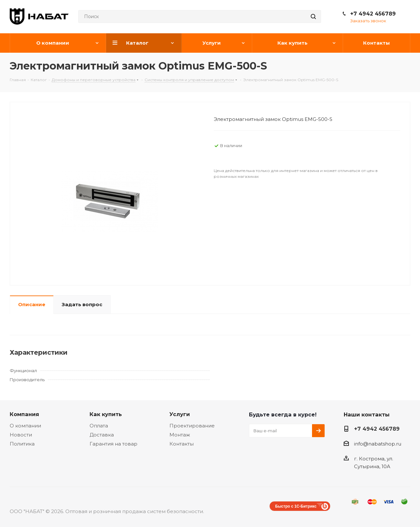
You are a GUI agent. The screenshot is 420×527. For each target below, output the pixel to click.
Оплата (99, 426)
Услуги (180, 414)
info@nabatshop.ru (378, 444)
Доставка (102, 435)
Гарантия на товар (113, 444)
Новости (21, 435)
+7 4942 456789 (373, 14)
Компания (24, 414)
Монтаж (180, 435)
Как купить (106, 414)
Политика (22, 444)
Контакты (182, 444)
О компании (25, 426)
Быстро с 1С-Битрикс (296, 506)
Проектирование (192, 426)
